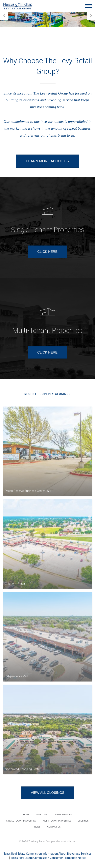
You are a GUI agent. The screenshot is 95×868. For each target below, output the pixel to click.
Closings (83, 821)
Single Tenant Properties (21, 821)
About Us (42, 815)
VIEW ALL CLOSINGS (47, 804)
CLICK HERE (47, 263)
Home (26, 815)
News (37, 827)
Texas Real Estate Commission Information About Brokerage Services (48, 854)
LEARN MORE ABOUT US (47, 161)
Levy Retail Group (18, 6)
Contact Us (54, 827)
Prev (4, 16)
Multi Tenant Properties (57, 821)
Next (91, 16)
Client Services (63, 815)
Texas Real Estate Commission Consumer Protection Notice (48, 858)
